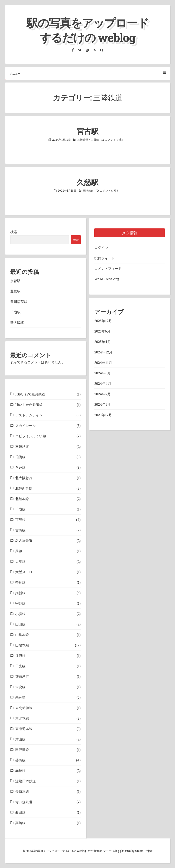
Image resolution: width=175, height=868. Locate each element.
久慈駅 (87, 182)
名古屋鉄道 (24, 540)
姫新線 (20, 593)
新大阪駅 (17, 323)
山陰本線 (22, 635)
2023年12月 (103, 415)
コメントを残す (115, 140)
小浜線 (20, 614)
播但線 (20, 655)
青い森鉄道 (24, 802)
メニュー (88, 73)
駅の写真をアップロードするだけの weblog (88, 30)
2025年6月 (102, 331)
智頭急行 (22, 676)
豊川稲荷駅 (19, 302)
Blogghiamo (122, 851)
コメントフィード (108, 268)
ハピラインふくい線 (31, 436)
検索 (14, 232)
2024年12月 (103, 352)
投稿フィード (105, 258)
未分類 (20, 697)
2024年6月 (103, 373)
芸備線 (20, 760)
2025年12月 (103, 321)
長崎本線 (22, 791)
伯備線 (20, 457)
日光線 (20, 666)
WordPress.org (107, 279)
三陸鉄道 (83, 140)
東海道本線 (24, 729)
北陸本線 (22, 499)
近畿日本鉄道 (26, 781)
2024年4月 (103, 383)
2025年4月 (103, 342)
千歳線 (20, 509)
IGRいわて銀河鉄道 (30, 394)
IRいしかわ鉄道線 (29, 405)
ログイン (101, 248)
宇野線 (20, 603)
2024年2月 (103, 394)
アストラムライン (29, 415)
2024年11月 (103, 363)
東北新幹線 (24, 708)
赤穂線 (20, 770)
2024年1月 (102, 404)
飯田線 (20, 812)
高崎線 (20, 823)
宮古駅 (87, 131)
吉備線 (20, 530)
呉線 (19, 551)
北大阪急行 (24, 478)
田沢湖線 (22, 750)
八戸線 (20, 467)
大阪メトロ (24, 572)
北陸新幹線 (24, 488)
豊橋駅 (15, 291)
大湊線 (20, 561)
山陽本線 (22, 645)
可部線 (20, 520)
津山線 (20, 739)
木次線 (20, 687)
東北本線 (22, 718)
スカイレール (26, 425)
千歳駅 (15, 312)
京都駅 (15, 281)
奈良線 (20, 582)
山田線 (95, 140)
